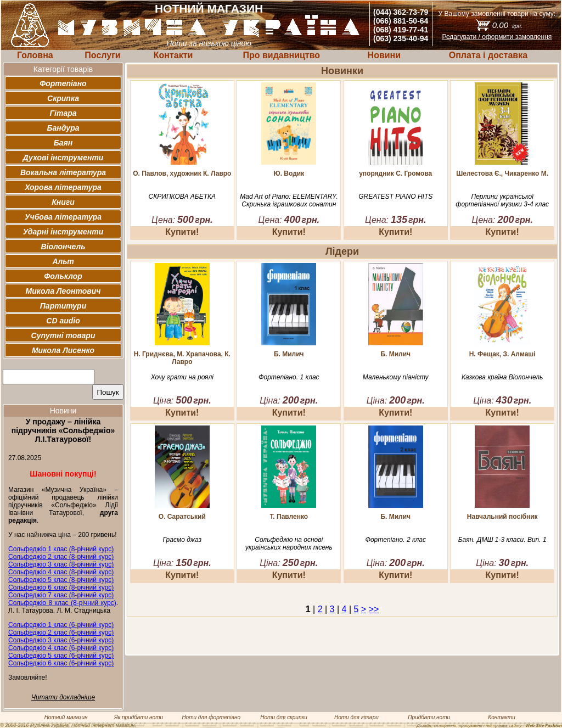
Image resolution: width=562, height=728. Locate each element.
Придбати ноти (429, 717)
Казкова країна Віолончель (502, 377)
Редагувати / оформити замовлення (497, 37)
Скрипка (63, 98)
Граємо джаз (182, 540)
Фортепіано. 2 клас (395, 540)
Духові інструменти (63, 158)
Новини (384, 55)
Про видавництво (281, 55)
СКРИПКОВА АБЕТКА (182, 197)
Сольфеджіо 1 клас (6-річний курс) (61, 625)
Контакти (173, 55)
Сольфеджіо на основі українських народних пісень (289, 544)
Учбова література (63, 217)
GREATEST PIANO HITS (395, 197)
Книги (63, 202)
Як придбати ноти (139, 717)
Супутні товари (63, 335)
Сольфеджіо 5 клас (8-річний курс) (61, 580)
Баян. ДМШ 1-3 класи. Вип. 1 (502, 540)
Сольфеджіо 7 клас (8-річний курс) (61, 595)
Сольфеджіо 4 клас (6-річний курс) (61, 648)
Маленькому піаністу (396, 377)
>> (374, 609)
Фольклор (63, 276)
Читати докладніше (63, 697)
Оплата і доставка (488, 55)
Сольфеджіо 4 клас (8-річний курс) (61, 572)
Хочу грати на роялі (182, 377)
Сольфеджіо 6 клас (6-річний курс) (61, 663)
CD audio (63, 321)
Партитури (63, 306)
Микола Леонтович (63, 291)
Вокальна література (63, 172)
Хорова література (63, 187)
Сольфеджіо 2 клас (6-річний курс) (61, 632)
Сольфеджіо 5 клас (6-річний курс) (61, 656)
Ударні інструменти (63, 232)
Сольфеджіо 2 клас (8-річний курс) (61, 557)
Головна (35, 55)
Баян (63, 143)
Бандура (63, 128)
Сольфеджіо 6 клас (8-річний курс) (61, 587)
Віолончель (63, 247)
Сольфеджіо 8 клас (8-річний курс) (62, 603)
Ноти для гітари (356, 717)
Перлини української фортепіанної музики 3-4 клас (502, 200)
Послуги (102, 55)
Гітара (63, 113)
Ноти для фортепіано (211, 717)
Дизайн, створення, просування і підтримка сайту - (489, 726)
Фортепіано (63, 83)
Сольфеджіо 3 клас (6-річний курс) (61, 640)
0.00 (507, 25)
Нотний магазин (66, 717)
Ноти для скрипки (283, 717)
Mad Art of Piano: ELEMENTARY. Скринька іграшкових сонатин (289, 200)
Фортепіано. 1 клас (289, 377)
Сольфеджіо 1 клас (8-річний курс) (61, 549)
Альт (63, 261)
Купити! (182, 232)
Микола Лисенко (63, 350)
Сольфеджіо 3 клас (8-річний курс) (61, 564)
